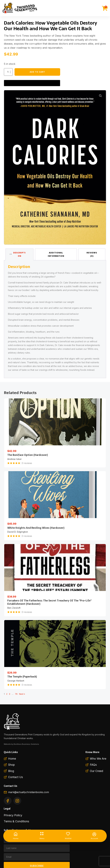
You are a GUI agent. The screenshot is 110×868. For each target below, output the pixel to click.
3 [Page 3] (10, 694)
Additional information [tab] (56, 254)
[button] (100, 96)
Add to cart (37, 72)
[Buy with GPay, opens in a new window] (32, 83)
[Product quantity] (8, 72)
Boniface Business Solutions (26, 744)
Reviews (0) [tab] (92, 254)
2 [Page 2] (7, 694)
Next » (22, 694)
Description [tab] (19, 254)
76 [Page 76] (16, 694)
